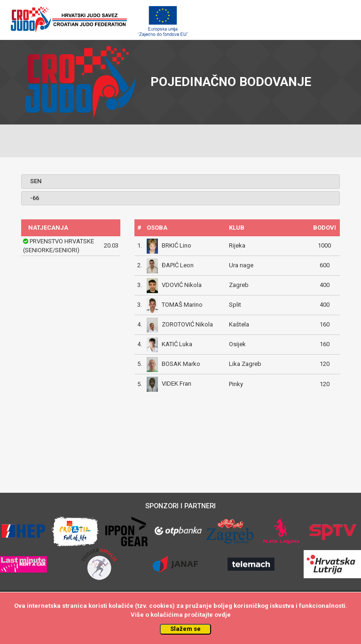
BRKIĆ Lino (177, 245)
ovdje (223, 615)
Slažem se (185, 629)
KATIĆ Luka (177, 344)
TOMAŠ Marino (182, 305)
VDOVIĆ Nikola (182, 285)
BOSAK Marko (181, 364)
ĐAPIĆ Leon (178, 265)
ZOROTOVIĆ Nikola (187, 324)
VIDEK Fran (177, 384)
